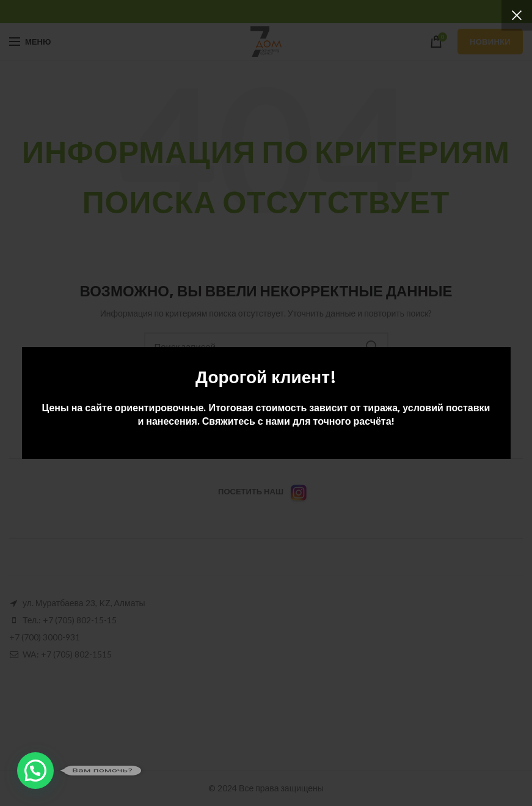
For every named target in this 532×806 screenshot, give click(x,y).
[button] (35, 771)
